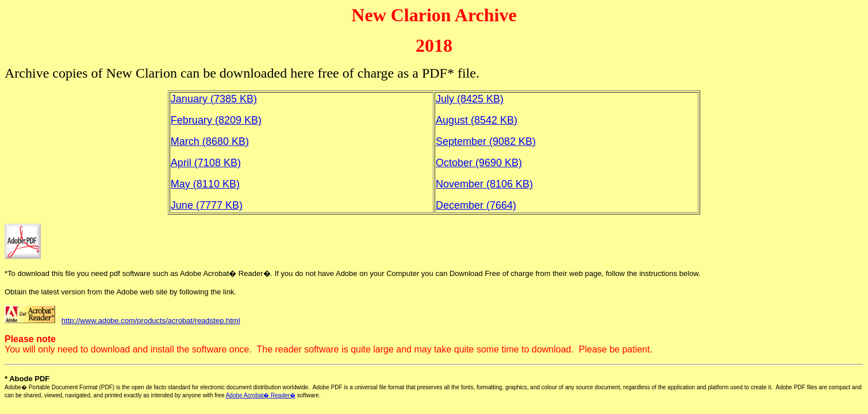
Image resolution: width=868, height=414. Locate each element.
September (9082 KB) (486, 141)
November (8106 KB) (484, 184)
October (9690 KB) (479, 163)
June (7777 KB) (207, 205)
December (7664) (476, 205)
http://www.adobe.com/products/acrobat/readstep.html (151, 321)
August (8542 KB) (477, 120)
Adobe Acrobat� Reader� (261, 395)
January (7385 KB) (214, 99)
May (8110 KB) (205, 184)
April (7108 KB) (206, 163)
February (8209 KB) (216, 120)
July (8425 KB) (470, 99)
